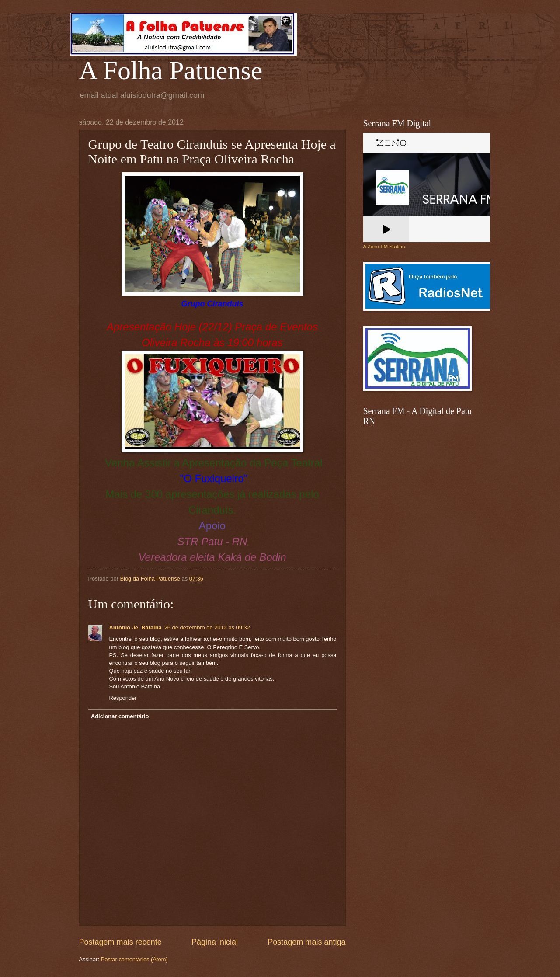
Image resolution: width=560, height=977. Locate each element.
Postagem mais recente (120, 942)
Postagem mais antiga (306, 942)
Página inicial (215, 942)
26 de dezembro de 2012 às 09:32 (207, 628)
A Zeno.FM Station (384, 247)
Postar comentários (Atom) (134, 959)
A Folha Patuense (171, 70)
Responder (123, 698)
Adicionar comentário (120, 716)
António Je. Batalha (136, 628)
